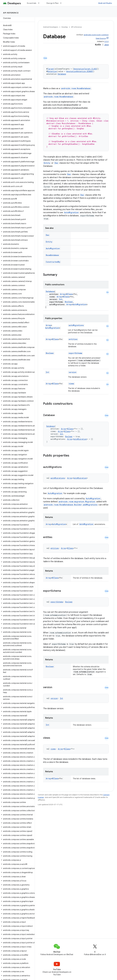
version (73, 372)
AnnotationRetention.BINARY (80, 71)
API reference (11, 13)
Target (51, 69)
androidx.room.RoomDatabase (76, 88)
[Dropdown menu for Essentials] (40, 3)
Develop (65, 27)
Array (63, 294)
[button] (17, 46)
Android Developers (51, 27)
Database (62, 74)
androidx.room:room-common (96, 35)
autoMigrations (76, 325)
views (71, 384)
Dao (56, 163)
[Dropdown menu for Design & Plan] (62, 3)
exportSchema (75, 353)
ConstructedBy (53, 262)
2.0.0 (107, 41)
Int (61, 299)
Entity (47, 163)
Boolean (69, 302)
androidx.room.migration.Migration (77, 502)
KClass (69, 294)
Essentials (32, 3)
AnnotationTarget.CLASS (85, 69)
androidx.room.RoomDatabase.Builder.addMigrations (71, 505)
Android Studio (105, 3)
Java (106, 45)
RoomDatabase (52, 255)
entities (73, 339)
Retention (52, 71)
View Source (101, 38)
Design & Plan (52, 3)
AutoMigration (71, 212)
